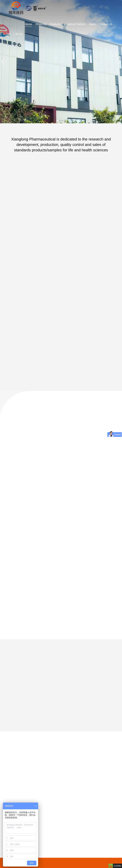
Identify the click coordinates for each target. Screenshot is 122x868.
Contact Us (106, 24)
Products (55, 24)
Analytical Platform (75, 24)
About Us (41, 24)
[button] (57, 121)
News (92, 24)
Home (28, 24)
